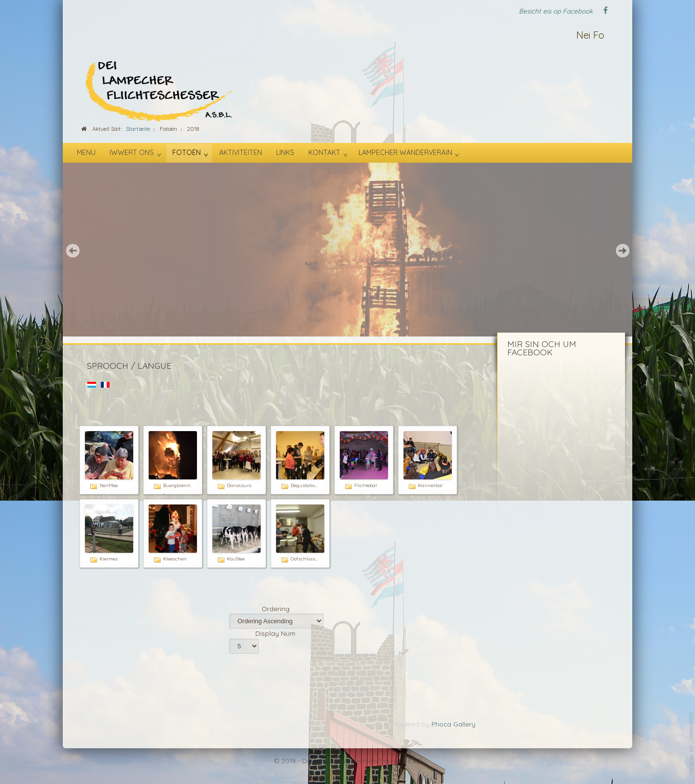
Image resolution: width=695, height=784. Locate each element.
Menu (86, 153)
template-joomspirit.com (692, 743)
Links (285, 153)
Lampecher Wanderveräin (405, 153)
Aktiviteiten (241, 153)
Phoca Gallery (453, 724)
